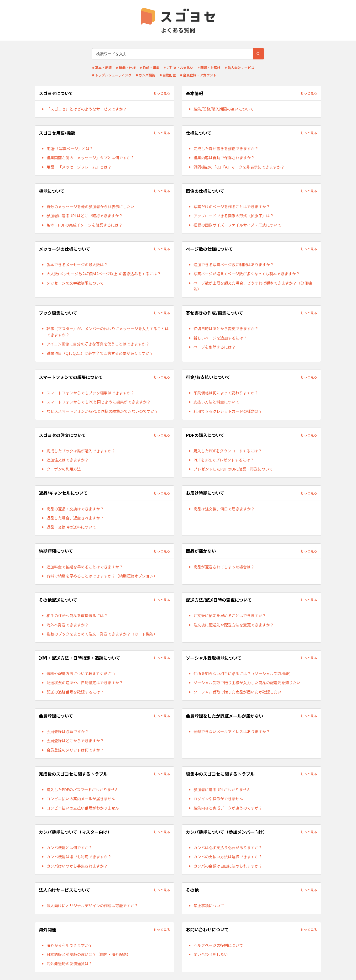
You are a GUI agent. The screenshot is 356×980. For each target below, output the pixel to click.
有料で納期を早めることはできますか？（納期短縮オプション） (102, 576)
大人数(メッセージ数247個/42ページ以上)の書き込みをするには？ (104, 274)
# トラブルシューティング (112, 75)
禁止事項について (209, 906)
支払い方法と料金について (216, 402)
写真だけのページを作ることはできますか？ (232, 207)
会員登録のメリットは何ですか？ (75, 750)
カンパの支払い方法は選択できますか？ (228, 857)
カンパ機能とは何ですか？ (69, 848)
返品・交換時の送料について (71, 527)
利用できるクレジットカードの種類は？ (228, 411)
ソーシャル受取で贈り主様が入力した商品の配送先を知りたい (247, 683)
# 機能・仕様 (126, 68)
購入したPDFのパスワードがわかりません (83, 789)
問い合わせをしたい (211, 954)
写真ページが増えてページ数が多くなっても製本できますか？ (247, 274)
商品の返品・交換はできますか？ (75, 509)
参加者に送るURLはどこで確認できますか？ (85, 216)
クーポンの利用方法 (64, 469)
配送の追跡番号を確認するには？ (75, 692)
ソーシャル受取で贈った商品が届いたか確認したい (237, 692)
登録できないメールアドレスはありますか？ (232, 731)
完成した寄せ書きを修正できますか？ (226, 148)
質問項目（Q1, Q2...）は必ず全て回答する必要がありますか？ (100, 353)
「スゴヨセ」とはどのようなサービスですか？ (87, 109)
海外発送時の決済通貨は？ (69, 964)
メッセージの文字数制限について (75, 283)
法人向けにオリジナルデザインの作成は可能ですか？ (92, 906)
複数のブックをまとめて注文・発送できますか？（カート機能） (102, 634)
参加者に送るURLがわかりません (222, 789)
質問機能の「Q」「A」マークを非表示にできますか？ (239, 167)
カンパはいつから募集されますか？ (77, 866)
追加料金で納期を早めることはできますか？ (85, 567)
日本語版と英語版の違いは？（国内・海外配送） (89, 954)
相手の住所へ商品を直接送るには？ (77, 615)
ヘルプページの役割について (218, 945)
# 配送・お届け (209, 68)
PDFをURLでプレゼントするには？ (224, 460)
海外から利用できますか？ (69, 945)
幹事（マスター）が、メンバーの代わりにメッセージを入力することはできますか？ (108, 332)
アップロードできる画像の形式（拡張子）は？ (234, 216)
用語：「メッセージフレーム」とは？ (79, 167)
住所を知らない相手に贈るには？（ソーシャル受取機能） (243, 673)
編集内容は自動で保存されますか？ (224, 158)
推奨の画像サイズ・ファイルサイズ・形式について (237, 225)
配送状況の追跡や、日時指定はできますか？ (85, 683)
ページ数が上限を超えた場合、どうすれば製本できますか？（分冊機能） (253, 286)
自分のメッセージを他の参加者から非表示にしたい (90, 207)
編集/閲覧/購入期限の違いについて (224, 109)
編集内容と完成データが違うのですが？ (228, 808)
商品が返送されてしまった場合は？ (224, 567)
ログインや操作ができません (218, 799)
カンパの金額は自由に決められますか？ (228, 866)
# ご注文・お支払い (178, 68)
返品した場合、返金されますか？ (75, 518)
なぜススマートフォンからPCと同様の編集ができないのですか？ (102, 411)
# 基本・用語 (102, 68)
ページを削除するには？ (215, 347)
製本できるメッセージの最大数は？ (77, 265)
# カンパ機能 (146, 75)
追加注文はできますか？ (68, 460)
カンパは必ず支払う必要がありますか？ (228, 848)
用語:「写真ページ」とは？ (70, 148)
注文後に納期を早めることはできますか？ (230, 615)
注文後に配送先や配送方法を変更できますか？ (234, 625)
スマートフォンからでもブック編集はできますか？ (90, 393)
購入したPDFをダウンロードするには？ (228, 451)
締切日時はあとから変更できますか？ (226, 328)
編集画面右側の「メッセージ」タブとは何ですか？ (90, 158)
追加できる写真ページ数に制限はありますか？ (234, 265)
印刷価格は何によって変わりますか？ (226, 393)
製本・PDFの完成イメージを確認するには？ (84, 225)
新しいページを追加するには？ (220, 338)
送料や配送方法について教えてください (81, 673)
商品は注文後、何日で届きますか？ (224, 509)
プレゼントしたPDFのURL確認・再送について (233, 469)
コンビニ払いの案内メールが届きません (81, 799)
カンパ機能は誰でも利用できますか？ (79, 857)
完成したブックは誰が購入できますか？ (81, 451)
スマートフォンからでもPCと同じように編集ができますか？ (99, 402)
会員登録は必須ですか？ (68, 731)
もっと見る (162, 93)
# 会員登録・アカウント (198, 75)
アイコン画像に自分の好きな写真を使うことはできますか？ (98, 344)
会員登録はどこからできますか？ (75, 741)
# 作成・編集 (150, 68)
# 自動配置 (168, 75)
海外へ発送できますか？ (68, 625)
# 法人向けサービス (240, 68)
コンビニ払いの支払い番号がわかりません (83, 808)
